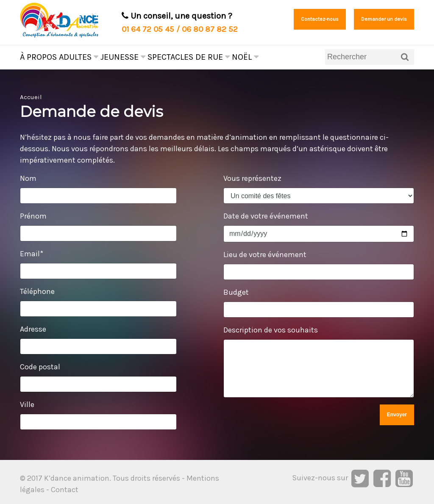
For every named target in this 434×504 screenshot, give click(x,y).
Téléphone (37, 291)
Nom (28, 178)
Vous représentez (252, 178)
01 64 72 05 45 (148, 29)
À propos (38, 57)
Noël (245, 57)
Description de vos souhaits (271, 330)
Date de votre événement (266, 216)
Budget (236, 292)
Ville (27, 404)
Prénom (33, 216)
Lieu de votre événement (265, 255)
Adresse (33, 329)
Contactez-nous (320, 19)
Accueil (31, 97)
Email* (32, 254)
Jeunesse (123, 57)
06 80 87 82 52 (210, 29)
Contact (65, 490)
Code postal (40, 367)
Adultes (79, 57)
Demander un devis (384, 19)
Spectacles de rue (189, 57)
